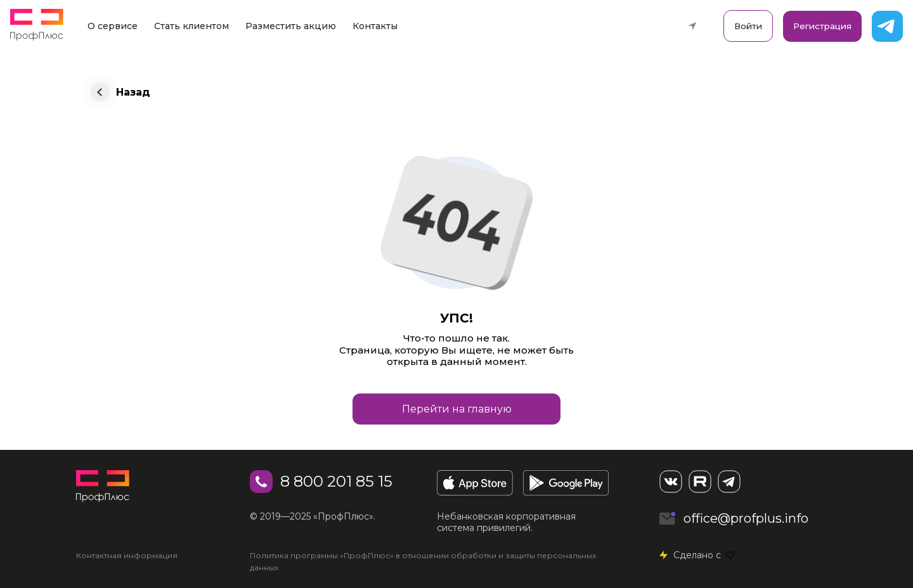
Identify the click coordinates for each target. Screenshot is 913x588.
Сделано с (704, 555)
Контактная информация (127, 555)
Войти (748, 26)
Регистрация (822, 26)
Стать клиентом (191, 26)
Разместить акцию (291, 26)
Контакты (375, 26)
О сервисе (113, 26)
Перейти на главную (457, 409)
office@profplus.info (746, 518)
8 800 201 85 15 (336, 481)
